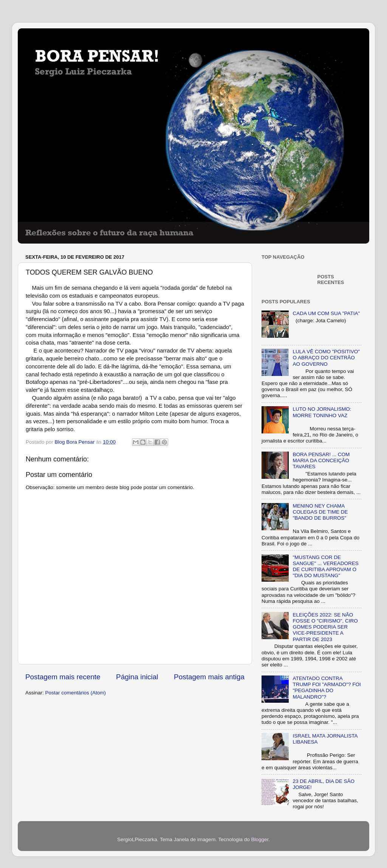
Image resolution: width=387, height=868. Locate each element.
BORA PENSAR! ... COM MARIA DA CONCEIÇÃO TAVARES (321, 460)
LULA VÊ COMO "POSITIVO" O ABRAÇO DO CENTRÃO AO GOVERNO (326, 358)
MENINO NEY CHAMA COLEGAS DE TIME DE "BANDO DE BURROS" (320, 512)
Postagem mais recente (63, 677)
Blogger (260, 839)
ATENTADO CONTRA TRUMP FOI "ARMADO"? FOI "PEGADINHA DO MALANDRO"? (327, 688)
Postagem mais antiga (209, 677)
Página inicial (137, 677)
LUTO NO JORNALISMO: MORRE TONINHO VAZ (322, 412)
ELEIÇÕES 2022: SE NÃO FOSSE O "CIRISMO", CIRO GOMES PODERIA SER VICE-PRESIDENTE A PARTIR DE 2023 (325, 627)
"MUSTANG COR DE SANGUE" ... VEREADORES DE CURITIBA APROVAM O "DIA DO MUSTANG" (325, 567)
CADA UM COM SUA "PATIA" (326, 313)
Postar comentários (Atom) (76, 693)
